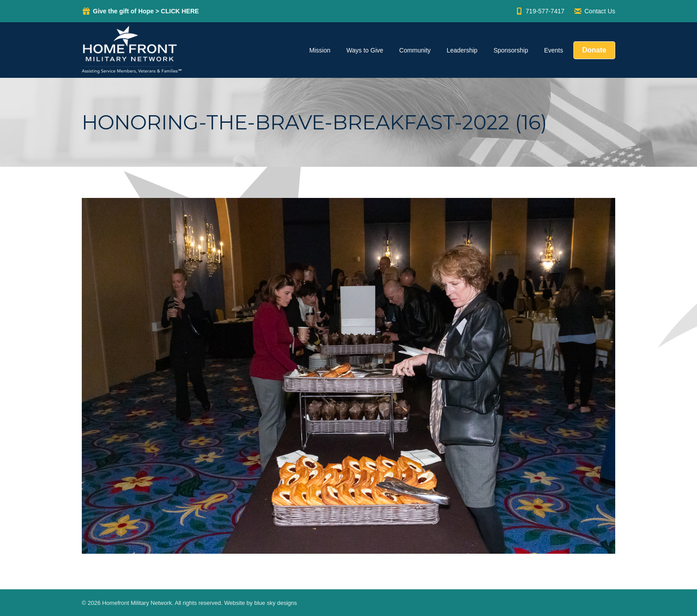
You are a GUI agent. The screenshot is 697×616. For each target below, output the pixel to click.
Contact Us (594, 11)
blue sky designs (276, 603)
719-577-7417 (540, 11)
